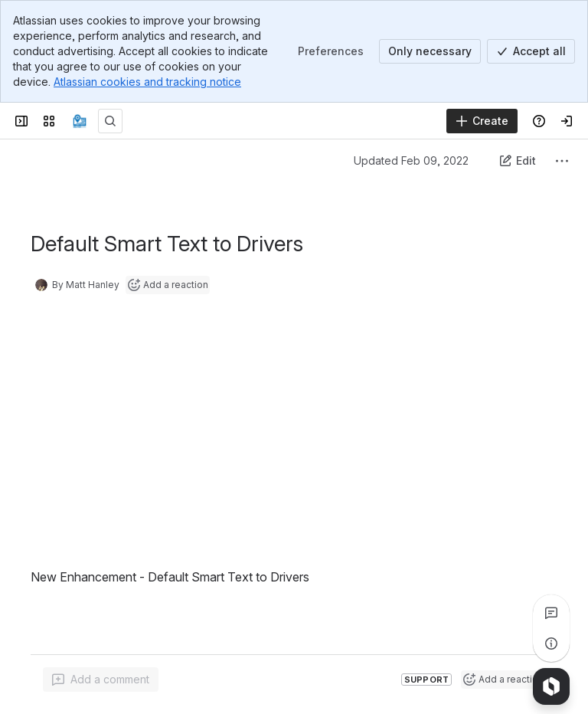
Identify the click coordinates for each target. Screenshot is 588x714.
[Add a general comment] (101, 680)
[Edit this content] (518, 161)
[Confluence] (80, 121)
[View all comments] (551, 613)
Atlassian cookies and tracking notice (147, 82)
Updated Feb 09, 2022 (411, 160)
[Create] (482, 121)
